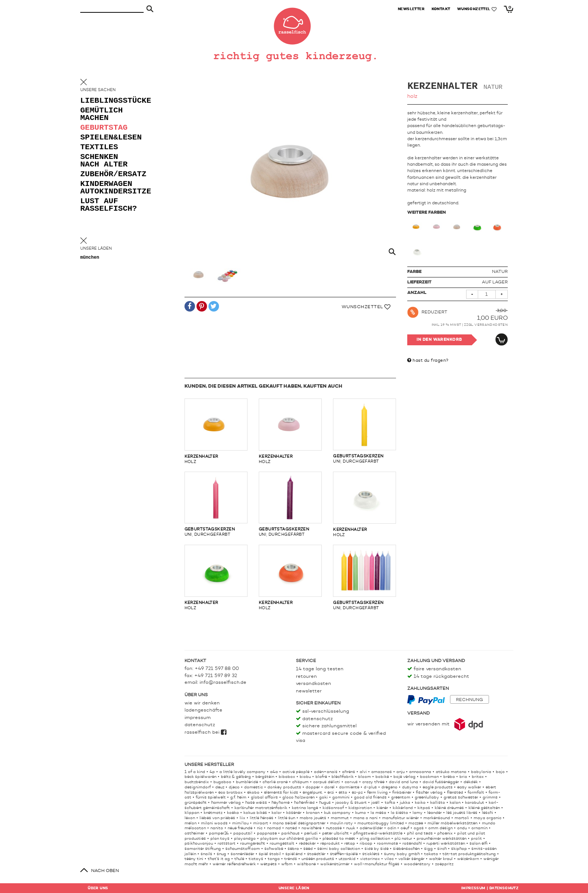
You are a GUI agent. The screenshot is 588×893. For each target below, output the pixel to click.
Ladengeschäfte (203, 710)
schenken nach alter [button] (104, 161)
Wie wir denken (202, 703)
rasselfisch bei (205, 732)
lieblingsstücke (110, 101)
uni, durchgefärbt (364, 431)
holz (216, 431)
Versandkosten (491, 325)
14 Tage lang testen (320, 669)
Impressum (198, 718)
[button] (190, 307)
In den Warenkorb (439, 340)
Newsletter (309, 691)
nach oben (105, 871)
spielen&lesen (110, 138)
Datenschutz (200, 725)
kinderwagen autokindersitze (110, 188)
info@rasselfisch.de (223, 682)
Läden (294, 888)
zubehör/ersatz (110, 175)
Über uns (98, 888)
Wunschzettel (366, 307)
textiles (99, 148)
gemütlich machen (101, 115)
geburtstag (104, 128)
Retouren (306, 676)
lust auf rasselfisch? (109, 205)
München (90, 258)
